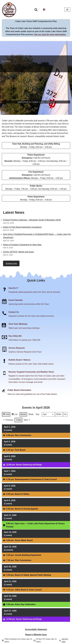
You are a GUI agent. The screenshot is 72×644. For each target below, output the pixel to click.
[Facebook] (44, 10)
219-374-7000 (65, 640)
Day (38, 414)
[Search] (36, 10)
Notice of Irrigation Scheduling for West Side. (22, 245)
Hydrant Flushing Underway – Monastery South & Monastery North (32, 220)
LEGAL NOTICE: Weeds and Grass (18, 252)
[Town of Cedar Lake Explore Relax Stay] (9, 10)
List (14, 415)
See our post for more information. (50, 34)
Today (19, 420)
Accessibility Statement (36, 629)
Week (31, 414)
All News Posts (11, 263)
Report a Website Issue (36, 635)
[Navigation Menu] (67, 10)
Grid (6, 415)
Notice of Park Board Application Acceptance (22, 227)
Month (23, 414)
